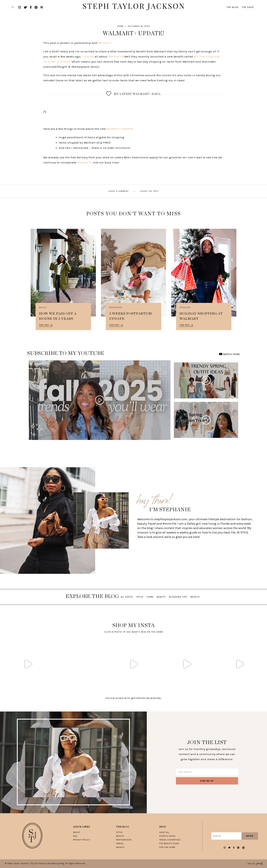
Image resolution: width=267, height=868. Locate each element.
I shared (88, 56)
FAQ (75, 836)
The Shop (248, 7)
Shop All (164, 832)
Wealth (43, 308)
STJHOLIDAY (185, 308)
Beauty (161, 597)
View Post (46, 325)
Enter (250, 836)
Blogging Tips (178, 597)
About (77, 832)
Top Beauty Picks (169, 844)
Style (140, 597)
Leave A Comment (119, 191)
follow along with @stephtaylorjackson (133, 698)
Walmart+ (115, 56)
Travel (120, 844)
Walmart (105, 43)
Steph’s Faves (167, 836)
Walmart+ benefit (119, 129)
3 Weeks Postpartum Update (131, 316)
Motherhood (116, 308)
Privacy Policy (82, 840)
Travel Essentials (170, 840)
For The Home (167, 847)
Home (120, 26)
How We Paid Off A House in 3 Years (58, 316)
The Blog (232, 7)
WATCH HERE (229, 354)
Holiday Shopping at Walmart (201, 316)
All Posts (127, 597)
